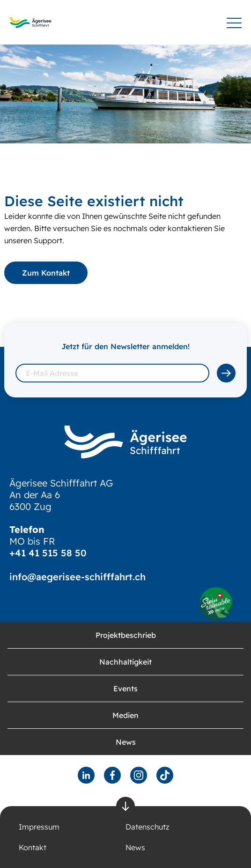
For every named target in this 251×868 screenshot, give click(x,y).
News (126, 742)
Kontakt (33, 847)
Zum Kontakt (46, 273)
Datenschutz (147, 827)
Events (125, 688)
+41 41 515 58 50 (48, 553)
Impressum (39, 827)
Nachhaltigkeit (125, 662)
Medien (125, 715)
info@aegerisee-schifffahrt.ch (78, 577)
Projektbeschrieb (126, 635)
